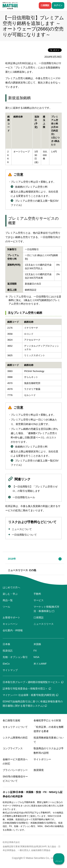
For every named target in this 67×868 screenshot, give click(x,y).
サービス (39, 600)
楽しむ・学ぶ (10, 594)
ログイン (58, 5)
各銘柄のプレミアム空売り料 (31, 187)
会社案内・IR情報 (13, 630)
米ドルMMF (40, 664)
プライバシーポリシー (15, 770)
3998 (10, 377)
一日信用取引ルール (24, 497)
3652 (10, 346)
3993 (10, 371)
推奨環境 (39, 770)
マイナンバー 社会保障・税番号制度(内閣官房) (30, 695)
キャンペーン (10, 624)
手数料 (37, 594)
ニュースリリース (44, 624)
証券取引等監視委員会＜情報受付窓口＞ (27, 689)
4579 (10, 389)
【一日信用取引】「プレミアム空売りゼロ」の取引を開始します (35, 489)
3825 (10, 355)
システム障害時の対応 (15, 738)
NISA (37, 657)
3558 (10, 334)
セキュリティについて (15, 727)
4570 (10, 383)
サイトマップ (10, 670)
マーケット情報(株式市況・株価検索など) (47, 609)
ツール (6, 607)
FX (35, 651)
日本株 (6, 644)
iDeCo (6, 664)
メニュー (59, 861)
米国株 (37, 644)
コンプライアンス (13, 748)
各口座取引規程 (11, 720)
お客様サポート (11, 617)
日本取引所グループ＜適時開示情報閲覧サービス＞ (33, 682)
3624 (10, 340)
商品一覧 (8, 600)
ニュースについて (22, 529)
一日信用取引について (24, 535)
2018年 (12, 559)
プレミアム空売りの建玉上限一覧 (34, 201)
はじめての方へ (11, 587)
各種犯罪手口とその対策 (47, 720)
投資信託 (8, 651)
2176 (10, 328)
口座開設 (45, 5)
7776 (10, 395)
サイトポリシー (42, 759)
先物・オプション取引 (15, 657)
